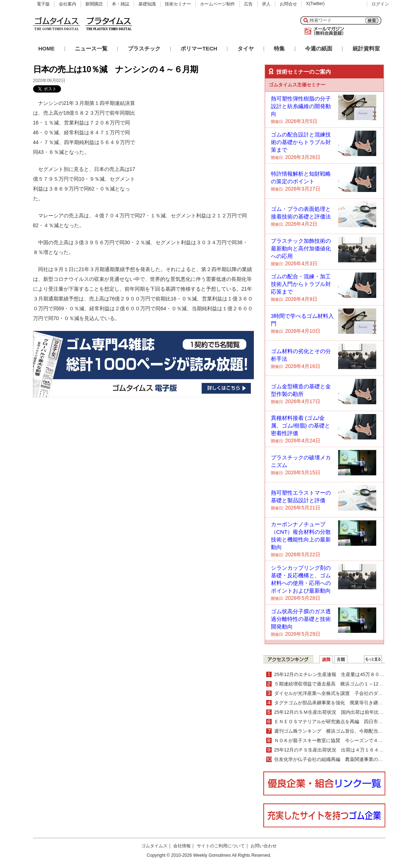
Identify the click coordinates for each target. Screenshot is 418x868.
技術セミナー (178, 4)
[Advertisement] (199, 144)
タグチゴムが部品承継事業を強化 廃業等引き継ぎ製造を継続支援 (345, 703)
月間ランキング (341, 659)
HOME (47, 48)
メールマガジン (323, 31)
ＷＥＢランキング (373, 659)
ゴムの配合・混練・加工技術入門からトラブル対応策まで (301, 284)
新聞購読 (94, 4)
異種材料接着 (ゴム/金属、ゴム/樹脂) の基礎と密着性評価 (301, 425)
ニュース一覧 (91, 48)
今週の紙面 (319, 48)
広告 (248, 4)
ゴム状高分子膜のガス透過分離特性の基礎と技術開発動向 (301, 619)
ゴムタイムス (154, 846)
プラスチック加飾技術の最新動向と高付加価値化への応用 (301, 248)
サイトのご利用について (221, 846)
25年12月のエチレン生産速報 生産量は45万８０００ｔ (334, 674)
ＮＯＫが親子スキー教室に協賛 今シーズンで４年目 (331, 740)
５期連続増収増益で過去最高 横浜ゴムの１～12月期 (331, 684)
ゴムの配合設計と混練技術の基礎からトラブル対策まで (301, 142)
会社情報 (182, 846)
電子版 (43, 4)
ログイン (380, 4)
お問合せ (288, 4)
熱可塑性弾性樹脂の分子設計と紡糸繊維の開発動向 (301, 106)
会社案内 (68, 4)
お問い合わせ (264, 846)
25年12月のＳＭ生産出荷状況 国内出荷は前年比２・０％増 (338, 712)
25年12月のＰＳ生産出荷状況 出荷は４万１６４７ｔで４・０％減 (346, 750)
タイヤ (246, 48)
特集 (279, 48)
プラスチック (144, 48)
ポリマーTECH (199, 48)
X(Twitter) (315, 4)
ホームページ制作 (218, 4)
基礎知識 (147, 4)
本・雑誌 (121, 4)
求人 (266, 4)
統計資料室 (366, 48)
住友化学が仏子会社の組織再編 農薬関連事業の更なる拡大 (338, 759)
